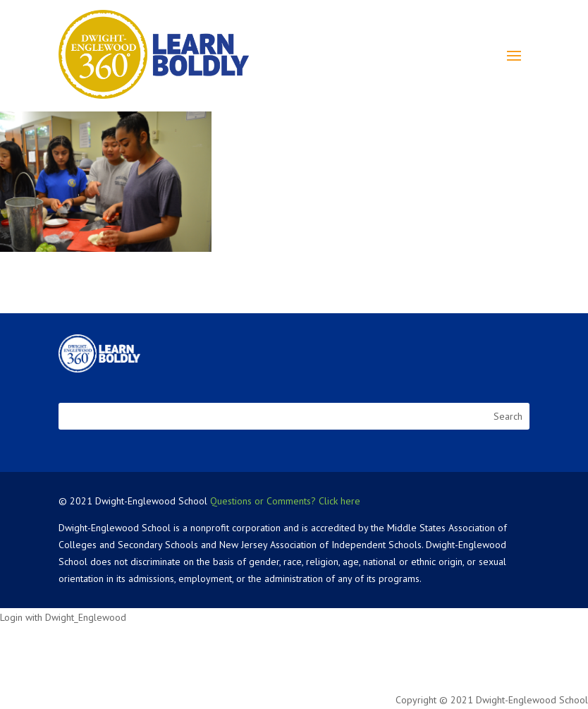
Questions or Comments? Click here (285, 501)
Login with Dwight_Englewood (63, 617)
